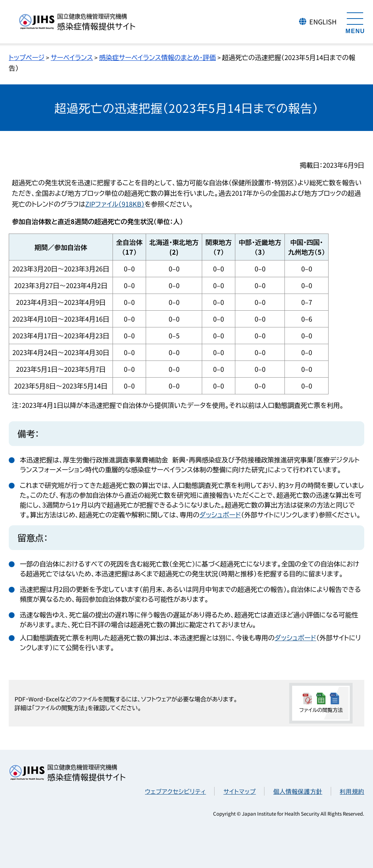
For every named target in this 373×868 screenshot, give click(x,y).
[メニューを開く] (355, 22)
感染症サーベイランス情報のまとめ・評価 (157, 57)
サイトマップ (239, 791)
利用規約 (352, 791)
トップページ (27, 57)
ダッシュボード (220, 514)
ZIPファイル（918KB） (115, 204)
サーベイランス (72, 57)
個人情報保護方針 (298, 791)
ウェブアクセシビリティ (175, 791)
